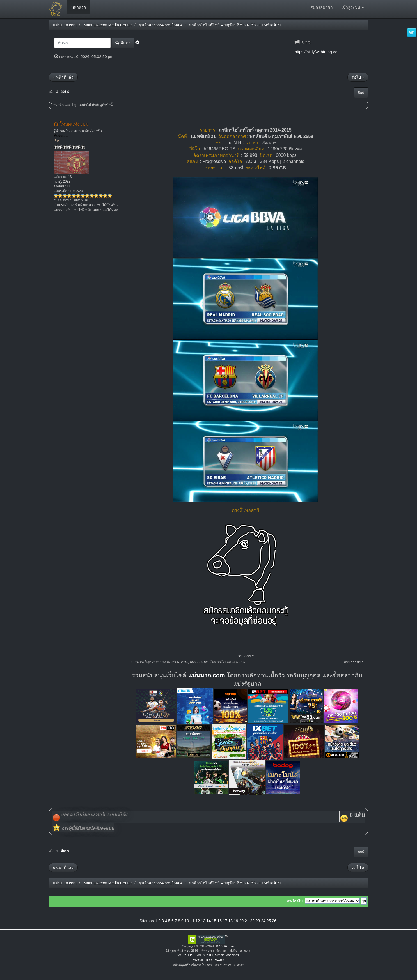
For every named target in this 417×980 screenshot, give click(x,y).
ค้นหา (123, 43)
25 (269, 921)
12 (198, 921)
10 (187, 921)
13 (203, 921)
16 (220, 921)
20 (241, 921)
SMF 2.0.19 (185, 955)
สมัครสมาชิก (321, 7)
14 (209, 921)
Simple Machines (227, 955)
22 (252, 921)
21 (247, 921)
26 (274, 921)
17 (225, 921)
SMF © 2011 (204, 955)
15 (214, 921)
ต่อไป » (358, 77)
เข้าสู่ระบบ (353, 7)
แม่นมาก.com (207, 675)
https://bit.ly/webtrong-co (316, 52)
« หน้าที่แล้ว (63, 77)
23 (258, 921)
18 (230, 921)
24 (263, 921)
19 (236, 921)
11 (192, 921)
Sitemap (147, 921)
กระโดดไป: (295, 901)
